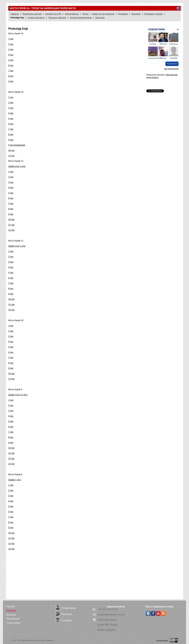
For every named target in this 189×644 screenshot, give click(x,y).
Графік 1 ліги (15, 480)
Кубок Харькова (106, 630)
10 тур (11, 150)
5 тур (11, 60)
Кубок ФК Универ (107, 625)
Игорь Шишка (152, 77)
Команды (11, 615)
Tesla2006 (174, 53)
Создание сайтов (162, 640)
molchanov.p (174, 39)
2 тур (11, 44)
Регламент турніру (153, 14)
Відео (85, 14)
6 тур (11, 65)
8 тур (11, 76)
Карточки (100, 18)
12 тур (11, 230)
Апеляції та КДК (53, 14)
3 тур (11, 49)
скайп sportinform (107, 620)
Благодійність (72, 14)
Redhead (163, 53)
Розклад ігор (17, 18)
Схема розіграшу (36, 18)
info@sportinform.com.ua (111, 614)
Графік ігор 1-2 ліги (18, 395)
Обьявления (13, 619)
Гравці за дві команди (103, 14)
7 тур (11, 71)
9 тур (11, 81)
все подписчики (171, 69)
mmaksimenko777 (155, 53)
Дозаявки (123, 14)
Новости (15, 14)
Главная (10, 606)
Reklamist (163, 39)
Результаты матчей (32, 14)
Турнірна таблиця (57, 18)
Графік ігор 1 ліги (17, 166)
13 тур (11, 464)
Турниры (11, 611)
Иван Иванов (172, 75)
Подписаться (172, 64)
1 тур (11, 39)
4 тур (11, 55)
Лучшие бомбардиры (81, 18)
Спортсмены (13, 623)
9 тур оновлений (17, 145)
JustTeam (153, 39)
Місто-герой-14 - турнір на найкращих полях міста (43, 8)
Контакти (136, 14)
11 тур (11, 156)
